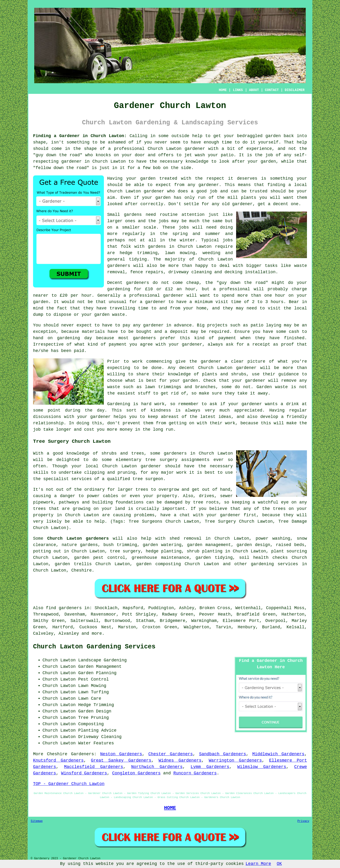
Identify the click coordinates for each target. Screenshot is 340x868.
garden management (209, 545)
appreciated (248, 410)
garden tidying (214, 558)
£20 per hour (76, 295)
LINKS (238, 90)
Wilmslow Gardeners (262, 767)
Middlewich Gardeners (278, 754)
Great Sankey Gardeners (121, 760)
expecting (119, 368)
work (230, 423)
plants (249, 198)
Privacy (303, 821)
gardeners (119, 266)
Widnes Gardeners (180, 760)
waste (119, 315)
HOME (223, 90)
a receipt (259, 344)
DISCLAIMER (295, 90)
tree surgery (125, 551)
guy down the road (58, 155)
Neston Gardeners (121, 754)
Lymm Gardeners (210, 767)
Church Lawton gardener (136, 191)
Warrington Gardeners (235, 760)
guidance (289, 374)
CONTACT (272, 90)
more (97, 634)
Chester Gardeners (170, 754)
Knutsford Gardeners (58, 760)
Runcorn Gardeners (195, 773)
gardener (209, 185)
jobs (164, 221)
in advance (179, 325)
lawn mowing (180, 253)
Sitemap (37, 821)
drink (293, 404)
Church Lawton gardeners (78, 538)
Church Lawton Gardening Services (94, 647)
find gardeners (64, 608)
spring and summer (196, 234)
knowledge (197, 161)
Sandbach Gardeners (223, 754)
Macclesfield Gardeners (93, 767)
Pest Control (93, 679)
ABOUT (254, 90)
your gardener (94, 417)
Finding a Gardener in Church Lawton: (80, 136)
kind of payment (215, 338)
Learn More (258, 864)
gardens (157, 247)
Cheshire (81, 570)
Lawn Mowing (92, 686)
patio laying (266, 325)
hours (277, 302)
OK (279, 864)
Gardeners (83, 754)
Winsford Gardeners (84, 773)
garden (273, 136)
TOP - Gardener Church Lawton (69, 784)
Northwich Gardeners (157, 767)
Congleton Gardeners (136, 773)
